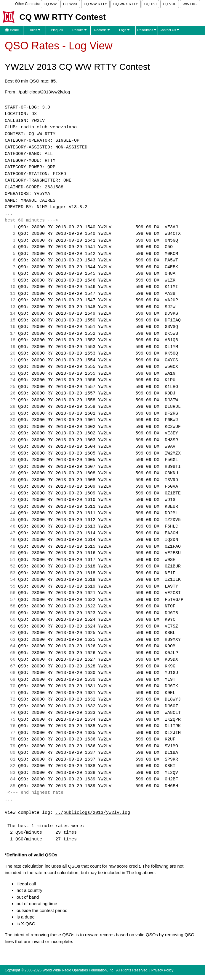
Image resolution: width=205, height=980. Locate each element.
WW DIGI (190, 4)
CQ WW (50, 4)
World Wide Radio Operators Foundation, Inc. (79, 970)
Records (102, 30)
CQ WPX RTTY (125, 4)
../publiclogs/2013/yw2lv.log (43, 92)
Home (12, 30)
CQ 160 (150, 4)
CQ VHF (170, 4)
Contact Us (169, 30)
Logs (124, 30)
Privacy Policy (162, 970)
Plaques (57, 30)
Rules (35, 30)
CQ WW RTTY (95, 4)
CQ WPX (70, 4)
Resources (147, 30)
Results (79, 30)
